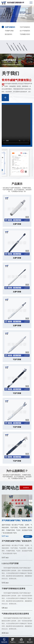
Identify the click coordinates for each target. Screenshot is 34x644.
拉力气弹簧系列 (25, 31)
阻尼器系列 (8, 34)
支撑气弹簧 (17, 224)
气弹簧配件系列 (25, 34)
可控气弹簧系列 (25, 27)
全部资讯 (26, 488)
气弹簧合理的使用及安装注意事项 (15, 614)
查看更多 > (28, 537)
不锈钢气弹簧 (9, 31)
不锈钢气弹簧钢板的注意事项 (13, 589)
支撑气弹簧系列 (10, 27)
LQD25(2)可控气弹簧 (10, 563)
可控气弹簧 (17, 359)
